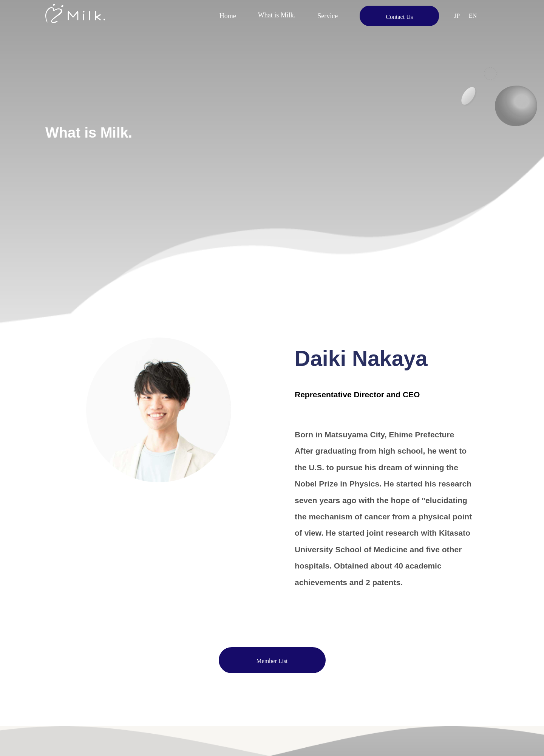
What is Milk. (277, 16)
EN (473, 16)
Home (228, 16)
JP (457, 16)
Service (328, 16)
